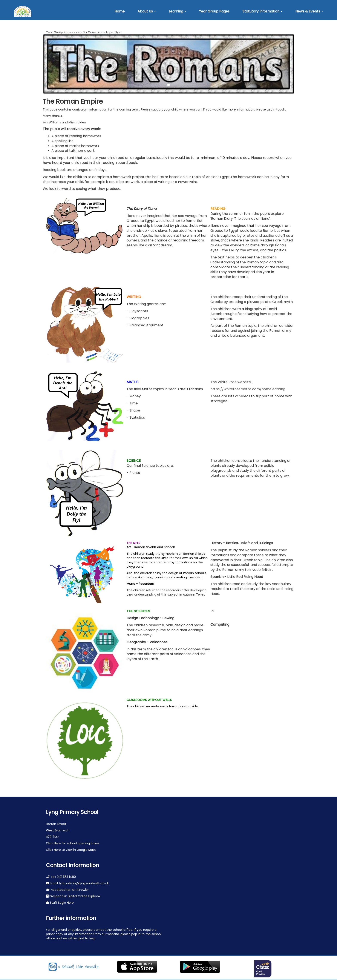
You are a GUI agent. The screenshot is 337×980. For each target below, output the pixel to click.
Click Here (54, 843)
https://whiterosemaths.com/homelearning (248, 389)
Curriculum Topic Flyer (105, 32)
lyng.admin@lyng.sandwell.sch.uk (84, 883)
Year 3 (80, 32)
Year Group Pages (59, 32)
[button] (147, 11)
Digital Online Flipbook (84, 896)
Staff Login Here (61, 903)
